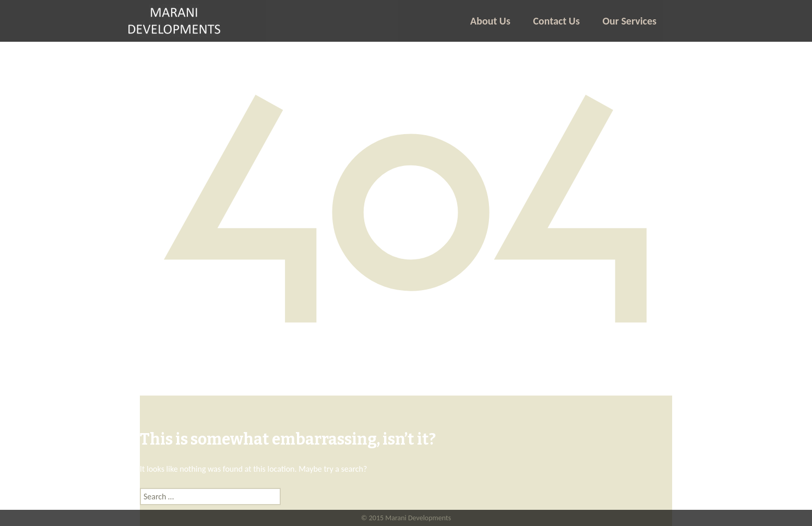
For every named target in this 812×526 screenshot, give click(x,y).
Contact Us (557, 21)
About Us (490, 21)
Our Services (630, 21)
